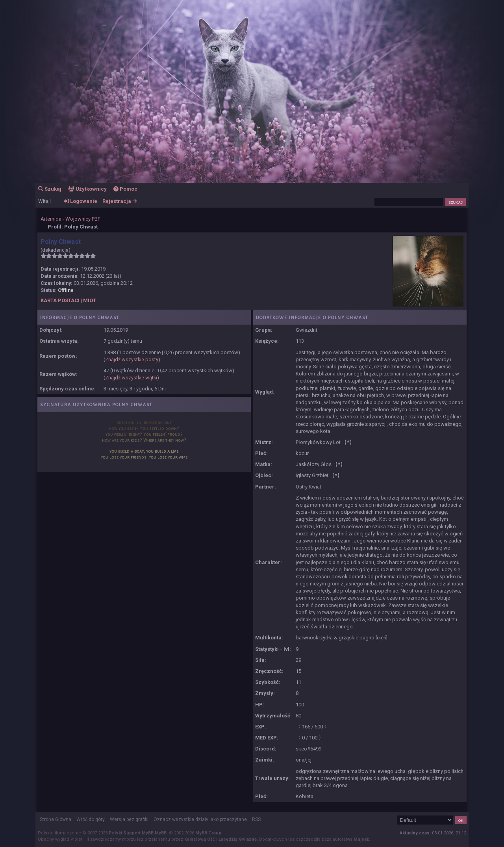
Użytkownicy (87, 189)
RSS (256, 819)
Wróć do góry (91, 819)
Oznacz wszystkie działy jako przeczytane (200, 819)
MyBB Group (208, 833)
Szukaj (50, 189)
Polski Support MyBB (131, 833)
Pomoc (125, 189)
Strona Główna (56, 819)
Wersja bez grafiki (129, 819)
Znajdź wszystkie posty (132, 359)
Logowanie (81, 201)
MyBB (161, 833)
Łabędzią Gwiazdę (238, 839)
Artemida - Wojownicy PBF (70, 219)
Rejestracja (120, 201)
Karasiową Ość (200, 839)
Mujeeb (362, 839)
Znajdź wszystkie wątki (131, 378)
